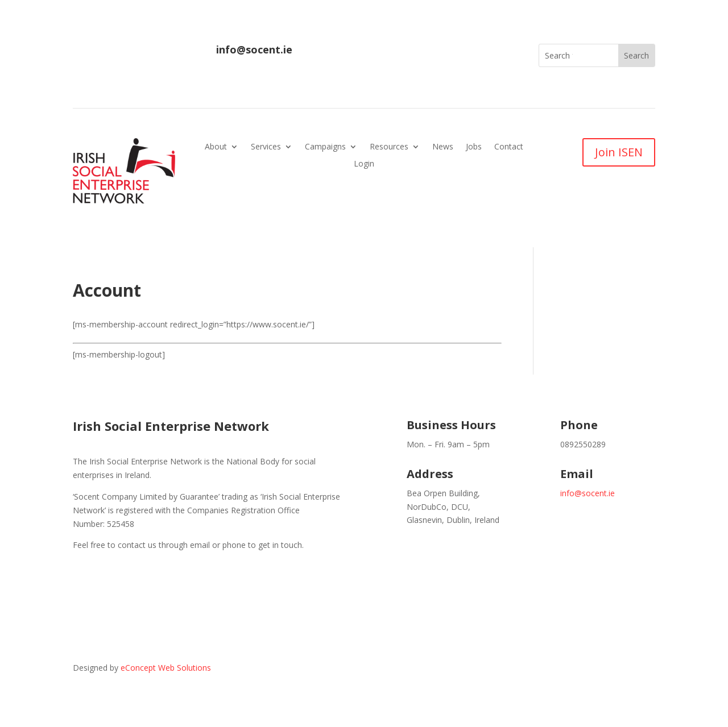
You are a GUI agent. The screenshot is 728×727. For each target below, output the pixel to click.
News (443, 147)
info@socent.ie (254, 49)
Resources (389, 147)
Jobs (474, 147)
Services (266, 147)
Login (364, 164)
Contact (509, 147)
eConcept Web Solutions (166, 668)
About (216, 147)
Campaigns (325, 147)
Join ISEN (619, 152)
